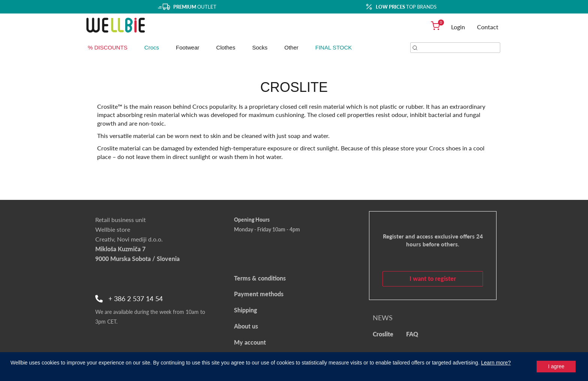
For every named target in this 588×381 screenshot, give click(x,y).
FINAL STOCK (334, 47)
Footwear (188, 47)
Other (291, 47)
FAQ (412, 334)
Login (458, 27)
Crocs (152, 47)
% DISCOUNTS (108, 47)
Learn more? (496, 363)
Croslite (383, 334)
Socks (260, 47)
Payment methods (259, 294)
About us (246, 326)
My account (250, 342)
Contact (488, 27)
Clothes (226, 47)
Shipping (246, 310)
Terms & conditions (260, 278)
